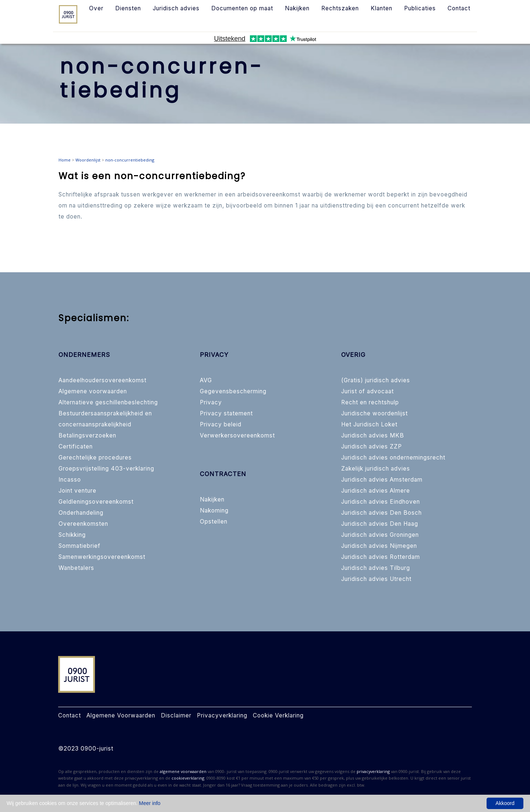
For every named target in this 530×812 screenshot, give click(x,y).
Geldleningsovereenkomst (96, 502)
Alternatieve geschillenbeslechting (108, 402)
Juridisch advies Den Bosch (381, 513)
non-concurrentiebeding (130, 160)
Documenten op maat (242, 8)
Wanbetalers (76, 568)
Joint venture (77, 491)
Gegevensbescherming (233, 391)
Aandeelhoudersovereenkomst (103, 380)
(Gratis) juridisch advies (376, 380)
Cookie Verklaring (278, 715)
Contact (459, 8)
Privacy (211, 402)
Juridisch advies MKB (373, 435)
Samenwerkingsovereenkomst (102, 557)
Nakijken (297, 8)
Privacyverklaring (222, 715)
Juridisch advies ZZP (372, 446)
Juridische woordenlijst (374, 413)
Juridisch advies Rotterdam (381, 557)
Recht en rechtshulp (370, 402)
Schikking (72, 535)
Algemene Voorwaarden (121, 715)
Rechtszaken (340, 8)
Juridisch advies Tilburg (376, 568)
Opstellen (214, 522)
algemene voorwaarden (183, 771)
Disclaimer (176, 715)
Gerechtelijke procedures (95, 458)
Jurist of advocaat (368, 391)
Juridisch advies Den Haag (380, 524)
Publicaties (420, 8)
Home (65, 160)
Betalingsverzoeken (87, 435)
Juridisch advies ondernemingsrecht (393, 458)
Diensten (128, 8)
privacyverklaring (373, 771)
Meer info (150, 803)
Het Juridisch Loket (369, 424)
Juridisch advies (176, 8)
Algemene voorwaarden (93, 391)
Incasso (70, 480)
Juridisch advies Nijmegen (379, 546)
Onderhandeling (81, 513)
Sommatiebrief (79, 546)
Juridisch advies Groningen (380, 535)
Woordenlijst (88, 160)
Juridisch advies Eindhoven (381, 502)
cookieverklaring (188, 778)
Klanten (381, 8)
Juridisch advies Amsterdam (382, 480)
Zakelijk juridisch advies (376, 469)
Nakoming (214, 510)
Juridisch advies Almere (376, 491)
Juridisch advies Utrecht (376, 579)
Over (96, 8)
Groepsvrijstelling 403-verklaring (106, 469)
